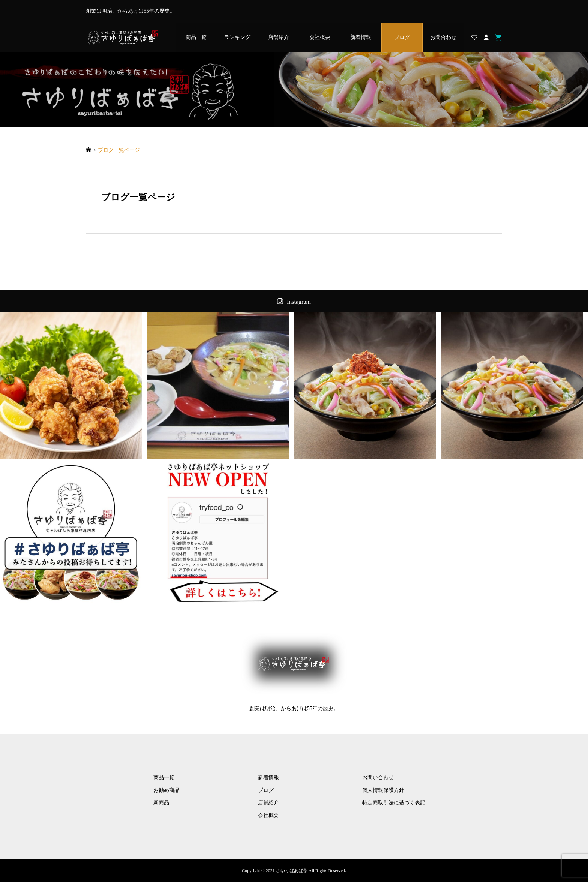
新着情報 (361, 37)
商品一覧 (196, 37)
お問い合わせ (378, 778)
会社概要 (320, 37)
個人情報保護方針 (383, 790)
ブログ (402, 37)
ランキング (237, 37)
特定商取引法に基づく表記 (394, 803)
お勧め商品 (166, 790)
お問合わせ (443, 37)
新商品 (161, 803)
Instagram (299, 302)
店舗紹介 (279, 37)
